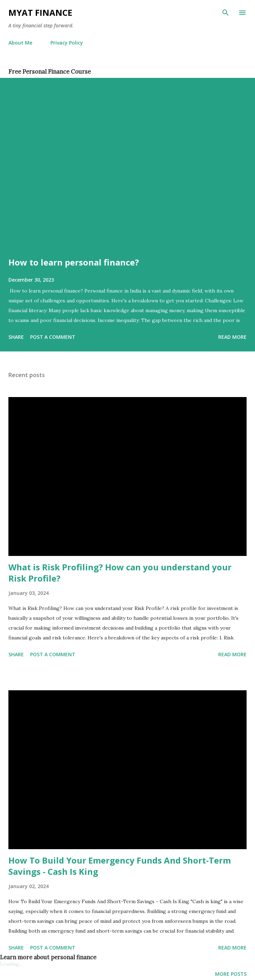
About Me (20, 43)
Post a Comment (53, 337)
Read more (232, 337)
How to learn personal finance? (74, 262)
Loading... (11, 964)
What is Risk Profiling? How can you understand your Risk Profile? (120, 573)
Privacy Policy (67, 43)
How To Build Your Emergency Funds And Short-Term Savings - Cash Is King (120, 866)
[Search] (226, 13)
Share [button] (16, 337)
